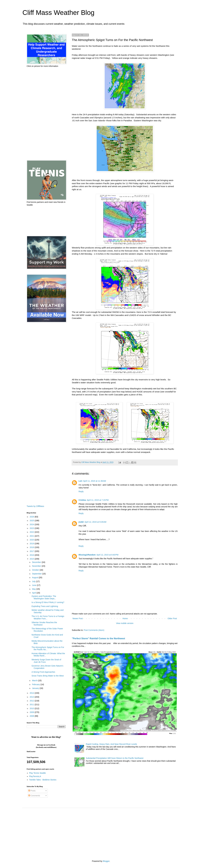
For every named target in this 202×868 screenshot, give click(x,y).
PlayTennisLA (35, 776)
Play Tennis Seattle (38, 773)
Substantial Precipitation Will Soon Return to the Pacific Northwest (115, 758)
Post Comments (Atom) (94, 630)
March (35, 681)
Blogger (106, 861)
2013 (32, 697)
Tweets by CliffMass (35, 506)
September (37, 574)
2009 (32, 712)
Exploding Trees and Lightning (45, 606)
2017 (32, 551)
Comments (34, 796)
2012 (32, 701)
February (36, 684)
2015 (32, 559)
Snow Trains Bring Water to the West (48, 676)
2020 (32, 540)
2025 (32, 521)
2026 (32, 517)
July (34, 581)
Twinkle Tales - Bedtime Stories (43, 780)
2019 (32, 544)
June (34, 585)
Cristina (82, 500)
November (37, 566)
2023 (32, 528)
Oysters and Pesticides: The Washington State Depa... (44, 597)
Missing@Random (87, 555)
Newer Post (78, 618)
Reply (81, 491)
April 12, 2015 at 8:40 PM (107, 555)
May (34, 589)
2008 (32, 716)
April (34, 593)
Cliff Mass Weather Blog (58, 13)
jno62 (81, 522)
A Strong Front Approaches (43, 672)
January (36, 688)
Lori (80, 481)
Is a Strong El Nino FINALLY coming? (48, 602)
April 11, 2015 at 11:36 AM (94, 481)
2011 (32, 705)
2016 (32, 555)
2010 (32, 708)
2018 (32, 547)
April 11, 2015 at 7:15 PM (98, 500)
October (36, 570)
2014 (32, 693)
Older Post (172, 618)
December (37, 562)
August (35, 577)
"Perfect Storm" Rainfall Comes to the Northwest (98, 638)
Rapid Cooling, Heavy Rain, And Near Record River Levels (111, 744)
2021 (32, 536)
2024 (32, 524)
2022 (32, 532)
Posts (32, 791)
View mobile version (125, 623)
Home (125, 618)
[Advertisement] (46, 114)
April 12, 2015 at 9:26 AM (95, 522)
